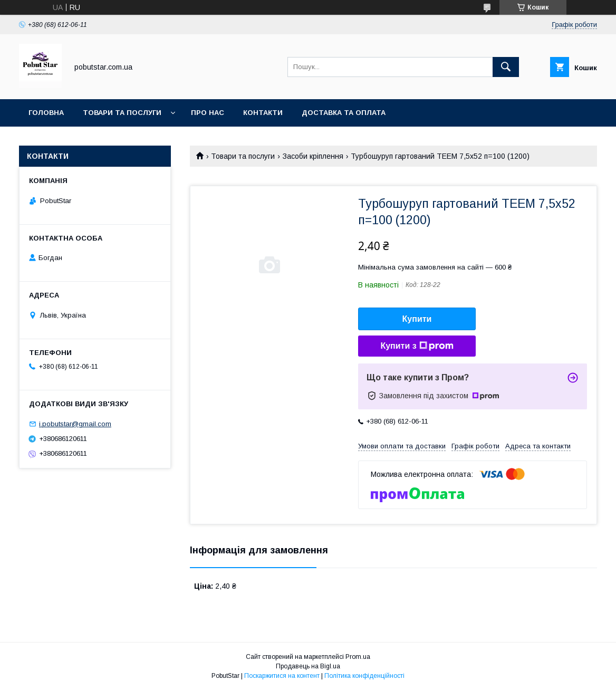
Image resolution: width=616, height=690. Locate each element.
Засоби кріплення (313, 156)
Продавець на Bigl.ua (308, 666)
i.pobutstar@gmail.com (75, 424)
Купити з (417, 346)
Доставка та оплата (344, 113)
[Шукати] (506, 67)
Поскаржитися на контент (282, 676)
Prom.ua (358, 657)
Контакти (263, 113)
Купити (417, 319)
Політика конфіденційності (364, 676)
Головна (46, 113)
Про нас (208, 113)
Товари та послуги (122, 113)
